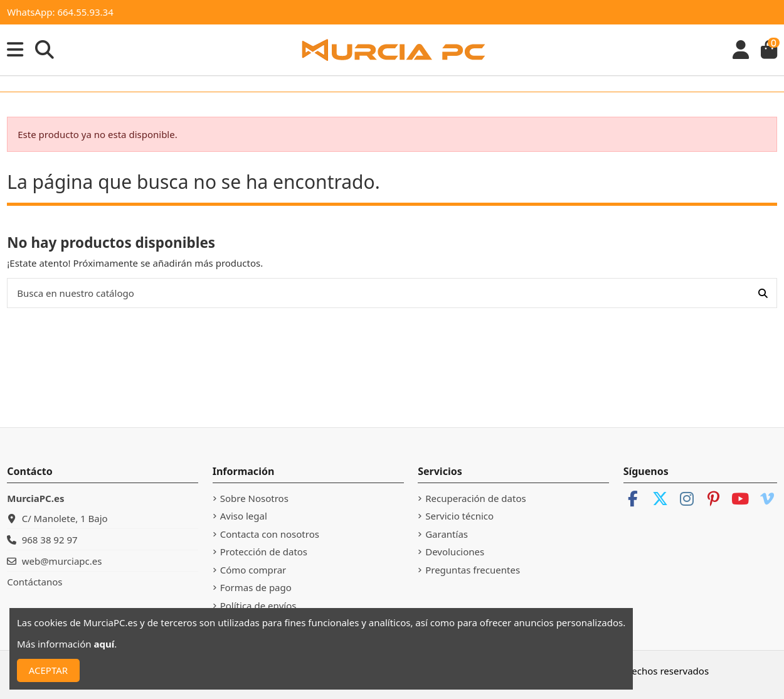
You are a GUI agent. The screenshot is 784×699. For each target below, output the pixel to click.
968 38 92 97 (50, 540)
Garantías (447, 534)
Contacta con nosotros (270, 534)
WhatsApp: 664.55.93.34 (60, 12)
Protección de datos (264, 552)
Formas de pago (256, 587)
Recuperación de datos (475, 498)
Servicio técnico (459, 516)
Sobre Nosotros (254, 498)
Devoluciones (455, 552)
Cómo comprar (253, 570)
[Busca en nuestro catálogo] (763, 293)
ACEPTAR (48, 670)
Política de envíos (258, 606)
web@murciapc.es (62, 561)
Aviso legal (244, 516)
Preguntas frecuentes (473, 570)
